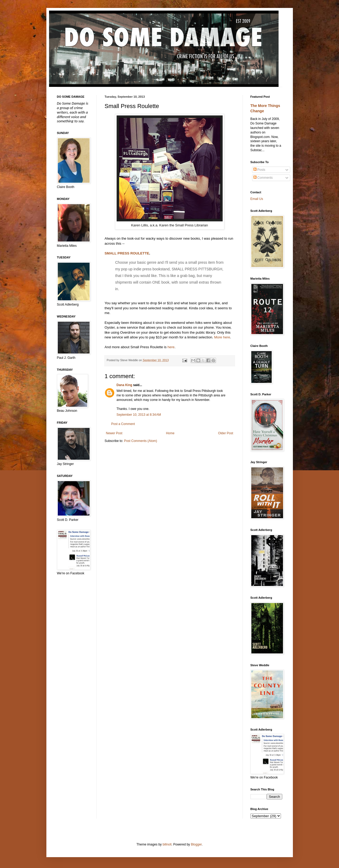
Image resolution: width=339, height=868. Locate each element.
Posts (259, 170)
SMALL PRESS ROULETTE (127, 253)
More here (222, 337)
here (171, 347)
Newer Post (114, 433)
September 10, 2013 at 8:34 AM (139, 415)
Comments (263, 178)
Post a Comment (123, 424)
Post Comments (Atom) (141, 441)
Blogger (196, 844)
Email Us (257, 199)
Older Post (226, 433)
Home (170, 433)
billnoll (167, 844)
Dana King (124, 385)
